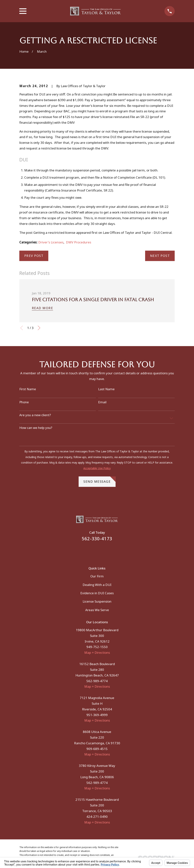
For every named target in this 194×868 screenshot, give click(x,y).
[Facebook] (92, 551)
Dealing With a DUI (97, 585)
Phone (24, 402)
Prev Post (34, 256)
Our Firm (97, 576)
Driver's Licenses (51, 242)
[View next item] (39, 328)
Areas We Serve (97, 610)
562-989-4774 (97, 681)
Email (102, 402)
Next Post (160, 256)
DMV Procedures (79, 242)
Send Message (99, 480)
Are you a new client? (35, 415)
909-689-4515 (97, 749)
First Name (28, 389)
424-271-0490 (97, 817)
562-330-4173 (97, 539)
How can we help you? (36, 428)
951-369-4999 (97, 715)
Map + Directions (97, 653)
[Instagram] (102, 551)
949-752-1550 (97, 647)
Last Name (106, 389)
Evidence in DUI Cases (97, 593)
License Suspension (97, 601)
